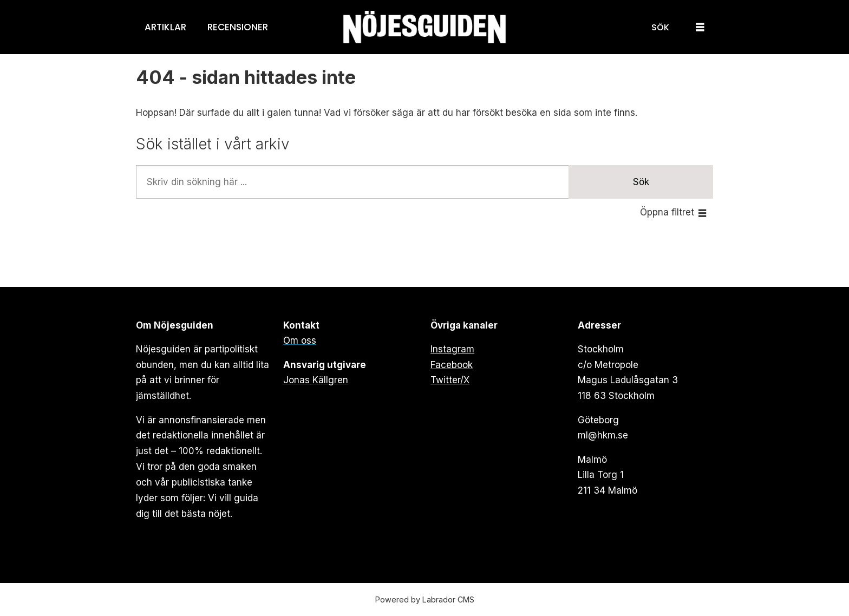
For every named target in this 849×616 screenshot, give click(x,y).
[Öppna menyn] (700, 27)
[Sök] (660, 27)
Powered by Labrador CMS (425, 599)
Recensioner (238, 27)
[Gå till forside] (424, 27)
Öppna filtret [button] (667, 212)
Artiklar (165, 27)
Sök (641, 182)
